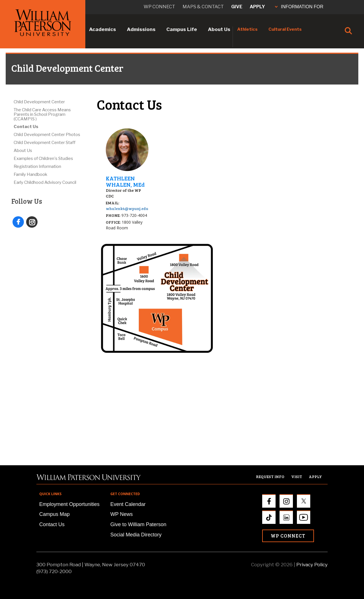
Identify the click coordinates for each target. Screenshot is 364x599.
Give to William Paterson (138, 524)
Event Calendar (128, 504)
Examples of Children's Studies (43, 159)
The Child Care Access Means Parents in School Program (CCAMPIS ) (42, 114)
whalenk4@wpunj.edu (127, 208)
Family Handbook (30, 174)
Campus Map (54, 514)
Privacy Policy (312, 565)
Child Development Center (39, 102)
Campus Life (182, 29)
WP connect (159, 7)
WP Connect (288, 536)
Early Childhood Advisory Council (45, 182)
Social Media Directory (136, 535)
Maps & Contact (203, 7)
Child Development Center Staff (45, 143)
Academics (103, 29)
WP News (122, 514)
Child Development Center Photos (47, 135)
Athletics (247, 29)
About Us (219, 29)
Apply (257, 7)
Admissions (141, 29)
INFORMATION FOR (299, 7)
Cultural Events (285, 29)
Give (237, 7)
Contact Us (26, 127)
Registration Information (37, 166)
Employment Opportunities (69, 504)
